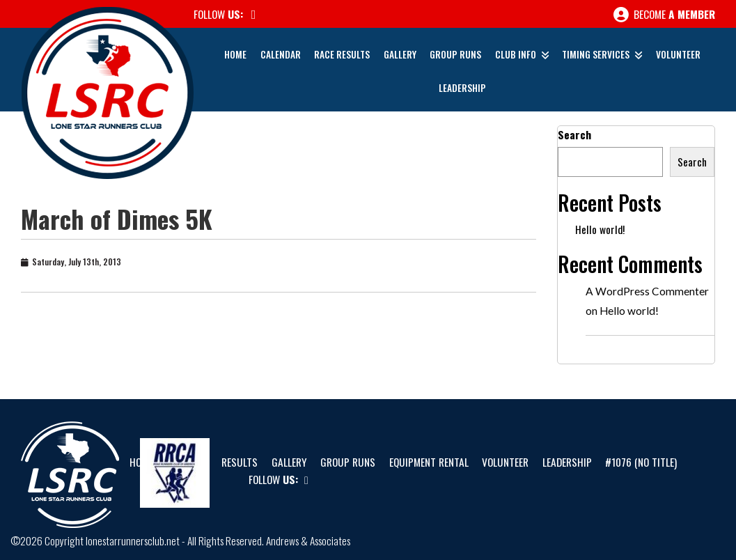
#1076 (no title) (641, 462)
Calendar (281, 54)
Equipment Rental (429, 462)
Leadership (462, 88)
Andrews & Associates (308, 540)
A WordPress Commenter (647, 291)
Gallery (400, 54)
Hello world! (600, 229)
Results (240, 462)
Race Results (342, 54)
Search (574, 134)
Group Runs (455, 54)
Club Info (516, 54)
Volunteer (678, 54)
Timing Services (596, 54)
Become (664, 15)
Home (235, 54)
